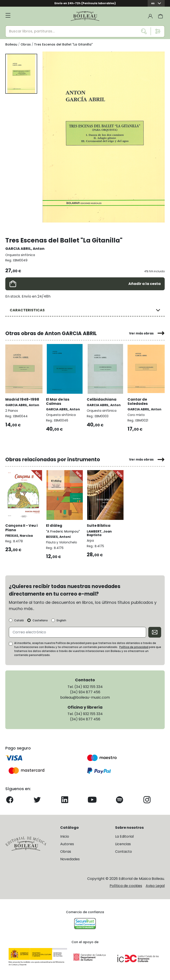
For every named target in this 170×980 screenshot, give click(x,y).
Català (19, 620)
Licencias (123, 844)
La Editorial (124, 836)
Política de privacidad (134, 647)
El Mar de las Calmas (58, 402)
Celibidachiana (102, 399)
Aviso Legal (155, 886)
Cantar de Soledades (138, 402)
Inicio (65, 836)
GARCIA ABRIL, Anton (25, 249)
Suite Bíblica (99, 526)
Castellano (40, 620)
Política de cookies (126, 886)
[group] (104, 137)
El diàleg (54, 526)
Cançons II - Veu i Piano (21, 528)
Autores (67, 844)
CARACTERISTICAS (27, 310)
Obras (66, 852)
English (61, 620)
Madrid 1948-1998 (22, 399)
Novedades (70, 859)
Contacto (124, 852)
